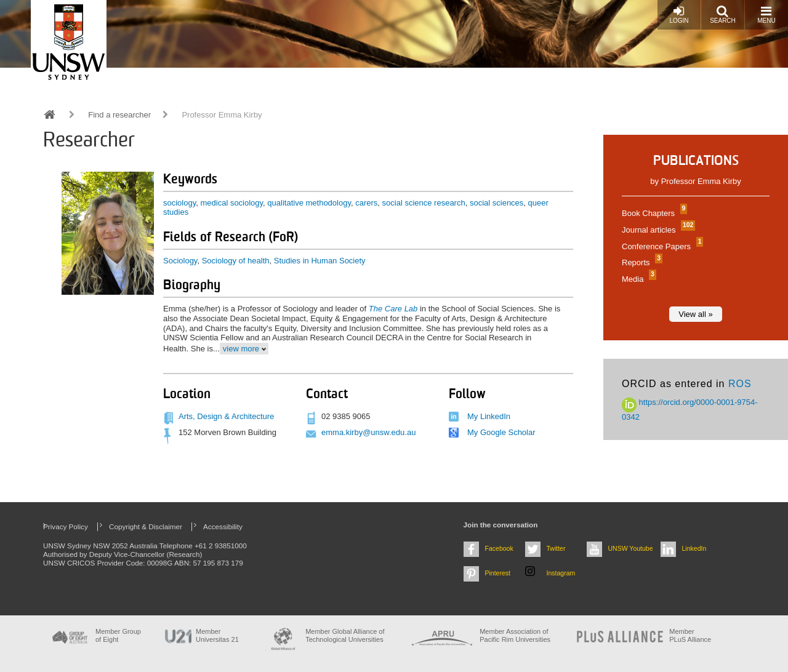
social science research (424, 203)
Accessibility (223, 526)
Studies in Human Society (320, 261)
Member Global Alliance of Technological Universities (345, 635)
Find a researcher (119, 115)
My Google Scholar (501, 432)
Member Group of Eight (118, 635)
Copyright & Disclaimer (146, 526)
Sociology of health (236, 261)
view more (241, 349)
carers (366, 203)
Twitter (556, 548)
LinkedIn (694, 548)
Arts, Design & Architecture (226, 416)
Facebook (499, 548)
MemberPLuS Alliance (690, 635)
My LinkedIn (489, 416)
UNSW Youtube (631, 548)
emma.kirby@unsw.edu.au (368, 432)
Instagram (561, 573)
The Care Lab (393, 309)
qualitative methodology (309, 203)
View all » (695, 314)
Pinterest (498, 573)
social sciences (497, 203)
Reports (641, 262)
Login (679, 14)
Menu (766, 14)
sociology (179, 203)
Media (637, 279)
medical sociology (231, 203)
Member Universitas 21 (217, 635)
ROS (740, 384)
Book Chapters (653, 213)
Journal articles (657, 230)
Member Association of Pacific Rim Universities (515, 635)
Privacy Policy (66, 526)
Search (723, 14)
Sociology (180, 261)
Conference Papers (661, 246)
